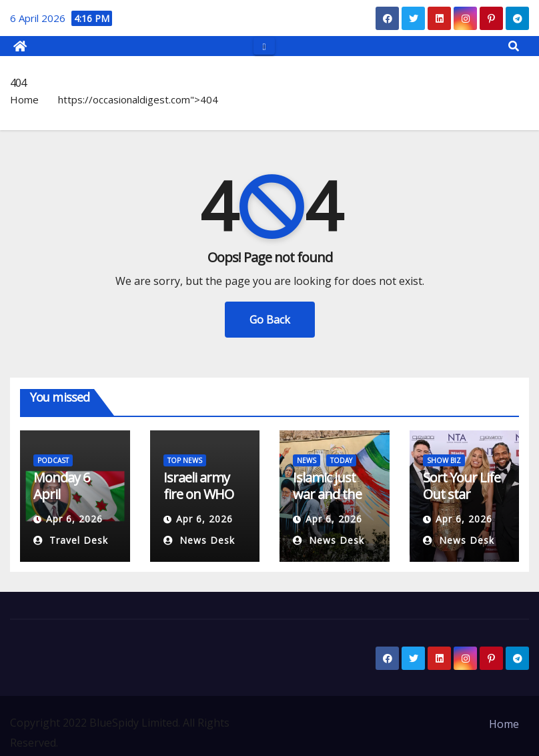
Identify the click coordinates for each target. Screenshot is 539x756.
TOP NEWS (185, 460)
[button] (514, 46)
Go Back (270, 320)
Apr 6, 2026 (74, 519)
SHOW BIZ (444, 460)
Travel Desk (71, 540)
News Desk (199, 540)
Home (24, 99)
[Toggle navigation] (264, 46)
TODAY (341, 460)
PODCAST (53, 460)
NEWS (307, 460)
